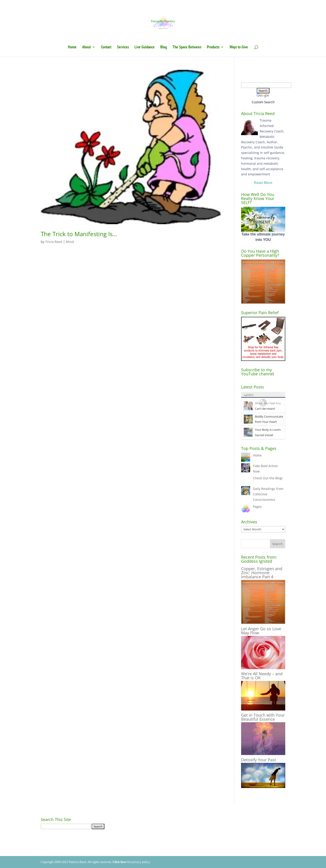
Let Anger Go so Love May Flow (261, 631)
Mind (70, 242)
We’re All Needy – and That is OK (262, 676)
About (86, 47)
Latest (249, 395)
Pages (257, 507)
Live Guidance (145, 47)
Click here (120, 862)
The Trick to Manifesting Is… (79, 234)
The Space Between (187, 47)
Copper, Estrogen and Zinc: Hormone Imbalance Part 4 (262, 573)
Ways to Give (239, 47)
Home (72, 47)
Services (123, 47)
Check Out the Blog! (268, 478)
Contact (106, 47)
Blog (164, 47)
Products (213, 47)
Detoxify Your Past (259, 760)
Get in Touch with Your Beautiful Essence (263, 717)
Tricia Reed (54, 242)
